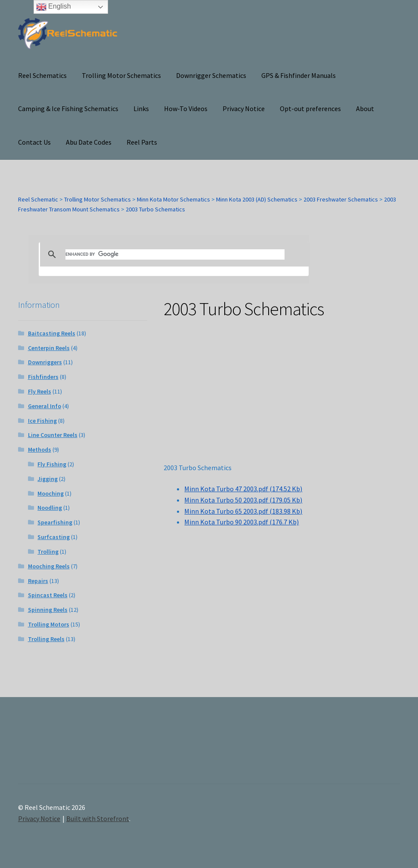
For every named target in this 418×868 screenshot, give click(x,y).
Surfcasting (54, 537)
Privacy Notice (244, 108)
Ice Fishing (42, 421)
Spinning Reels (48, 610)
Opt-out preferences (310, 108)
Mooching (51, 493)
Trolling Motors (49, 624)
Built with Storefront (98, 818)
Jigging (48, 479)
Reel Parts (142, 142)
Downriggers (45, 362)
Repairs (38, 581)
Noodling (50, 508)
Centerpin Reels (49, 348)
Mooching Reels (49, 566)
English (54, 7)
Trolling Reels (46, 639)
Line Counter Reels (53, 435)
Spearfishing (55, 522)
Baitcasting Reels (52, 333)
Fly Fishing (52, 464)
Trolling (48, 552)
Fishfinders (43, 377)
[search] (175, 254)
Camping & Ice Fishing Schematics (68, 108)
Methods (40, 449)
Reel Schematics (42, 75)
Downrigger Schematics (211, 75)
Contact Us (34, 142)
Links (141, 108)
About (365, 108)
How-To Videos (186, 108)
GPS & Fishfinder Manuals (299, 75)
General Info (45, 406)
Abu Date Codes (89, 142)
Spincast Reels (48, 595)
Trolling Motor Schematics (121, 75)
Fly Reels (40, 391)
